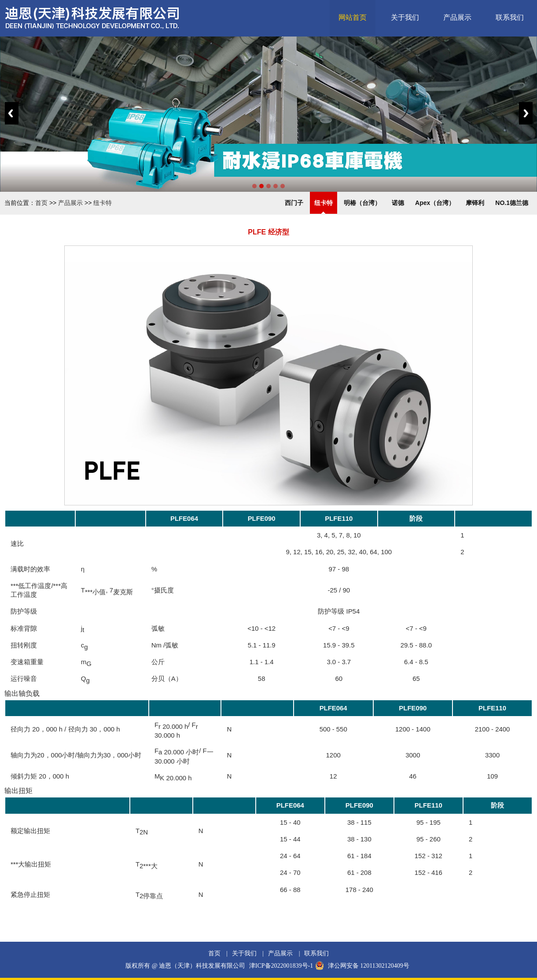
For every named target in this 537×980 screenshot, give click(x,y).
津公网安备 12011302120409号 (369, 966)
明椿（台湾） (362, 203)
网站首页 (353, 17)
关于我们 (405, 17)
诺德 (398, 203)
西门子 (294, 203)
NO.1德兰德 (512, 203)
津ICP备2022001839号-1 (281, 966)
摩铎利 (475, 203)
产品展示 (457, 17)
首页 (41, 203)
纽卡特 (103, 203)
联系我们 (510, 17)
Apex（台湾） (435, 203)
